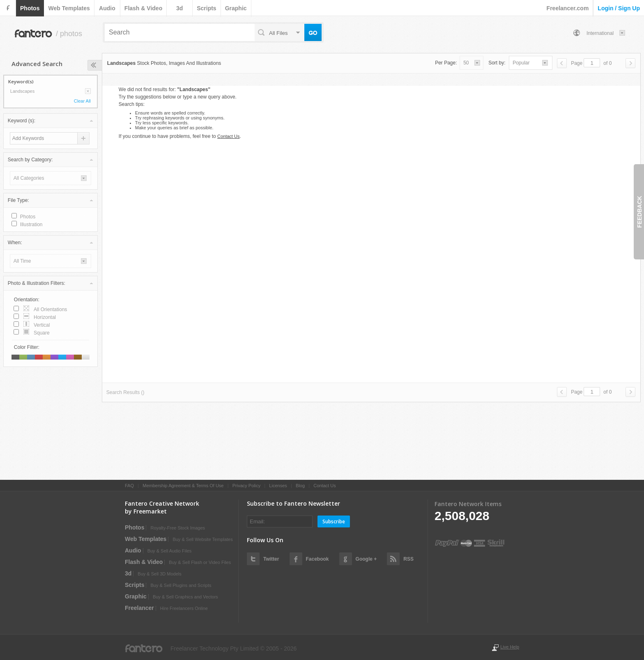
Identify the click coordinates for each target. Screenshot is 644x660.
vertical (42, 325)
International (600, 33)
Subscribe (334, 521)
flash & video (143, 8)
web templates (69, 8)
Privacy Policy (246, 486)
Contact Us (228, 136)
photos (30, 8)
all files (278, 33)
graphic (236, 8)
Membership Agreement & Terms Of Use (183, 486)
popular (521, 63)
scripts (206, 8)
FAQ (129, 486)
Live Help (510, 647)
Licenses (278, 486)
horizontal (45, 317)
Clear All (82, 101)
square (42, 333)
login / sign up (619, 8)
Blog (300, 486)
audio (107, 8)
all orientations (50, 309)
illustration (31, 225)
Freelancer (139, 608)
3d (179, 8)
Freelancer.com (568, 8)
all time (22, 261)
